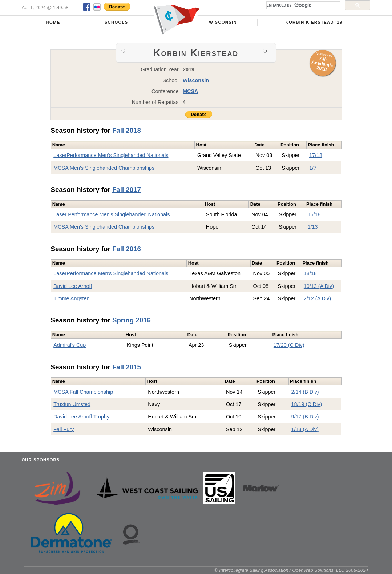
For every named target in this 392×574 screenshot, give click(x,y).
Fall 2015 (127, 367)
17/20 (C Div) (289, 345)
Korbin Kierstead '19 (314, 22)
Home (53, 22)
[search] (302, 5)
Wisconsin (223, 22)
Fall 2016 (127, 249)
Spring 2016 (132, 320)
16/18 (314, 214)
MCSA (190, 91)
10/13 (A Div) (319, 286)
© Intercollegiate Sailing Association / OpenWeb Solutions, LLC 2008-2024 (291, 570)
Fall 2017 (127, 190)
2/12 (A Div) (317, 298)
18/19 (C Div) (307, 404)
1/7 (313, 168)
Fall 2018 (127, 130)
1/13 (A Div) (305, 429)
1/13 (313, 227)
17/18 (316, 155)
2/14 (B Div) (305, 392)
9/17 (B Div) (305, 417)
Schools (116, 22)
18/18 (310, 273)
